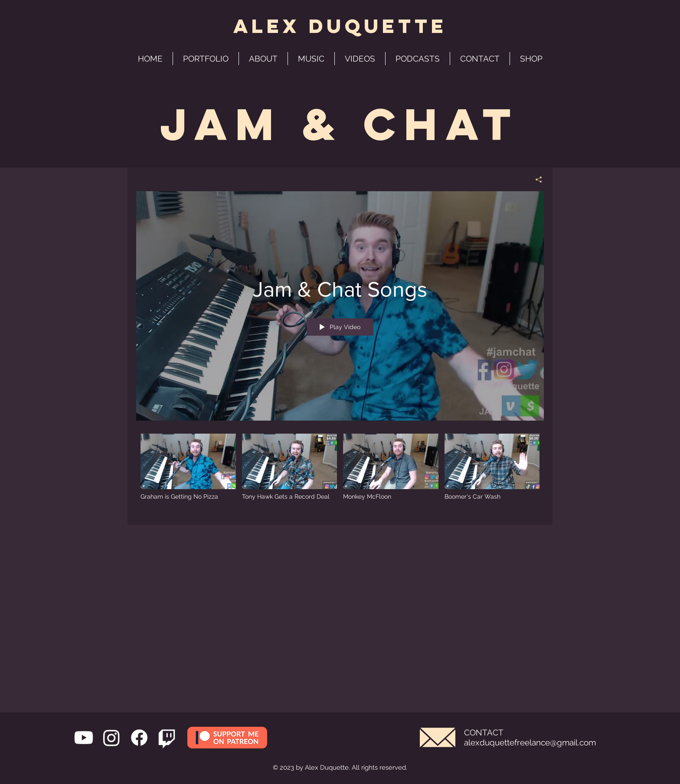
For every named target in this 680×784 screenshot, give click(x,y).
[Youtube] (84, 738)
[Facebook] (139, 738)
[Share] (535, 180)
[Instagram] (111, 738)
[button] (418, 59)
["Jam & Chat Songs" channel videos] (340, 473)
